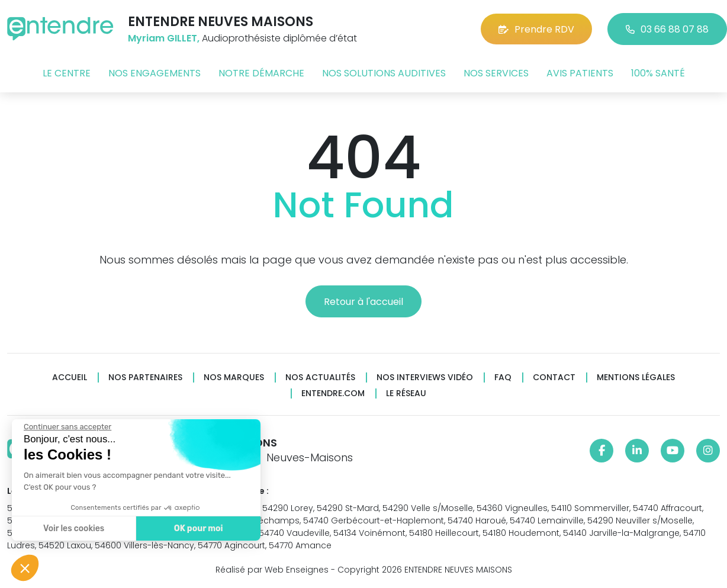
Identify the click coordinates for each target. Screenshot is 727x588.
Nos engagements (155, 73)
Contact (554, 377)
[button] (25, 568)
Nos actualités (320, 377)
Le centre (67, 73)
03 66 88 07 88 (667, 29)
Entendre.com (333, 393)
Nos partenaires (145, 377)
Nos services (496, 73)
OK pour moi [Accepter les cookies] (198, 528)
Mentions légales (636, 377)
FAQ (503, 377)
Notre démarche (261, 73)
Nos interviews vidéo (425, 377)
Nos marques (234, 377)
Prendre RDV (536, 29)
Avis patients (580, 73)
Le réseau (406, 393)
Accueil (70, 377)
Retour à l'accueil (363, 302)
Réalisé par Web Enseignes (272, 570)
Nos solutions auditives (384, 73)
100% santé (658, 73)
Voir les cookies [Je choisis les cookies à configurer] (73, 528)
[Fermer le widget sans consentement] (67, 427)
